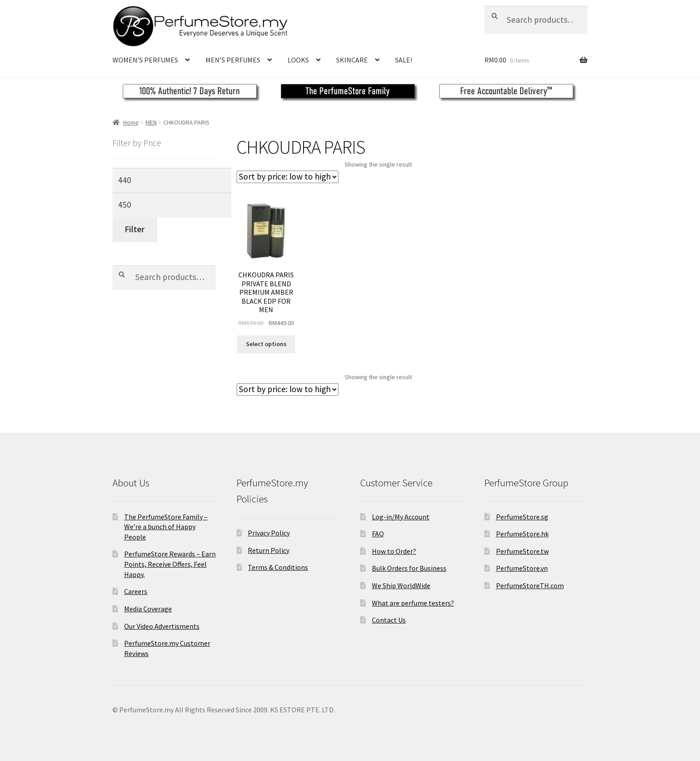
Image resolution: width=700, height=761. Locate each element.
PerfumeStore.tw (522, 551)
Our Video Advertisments (162, 626)
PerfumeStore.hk (522, 534)
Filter (135, 229)
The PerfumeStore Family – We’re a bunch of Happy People (166, 527)
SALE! (404, 60)
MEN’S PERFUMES (233, 60)
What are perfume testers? (413, 603)
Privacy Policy (269, 533)
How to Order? (394, 551)
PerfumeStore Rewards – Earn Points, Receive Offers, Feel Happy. (170, 564)
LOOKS (298, 60)
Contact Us (389, 620)
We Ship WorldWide (401, 585)
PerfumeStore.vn (522, 568)
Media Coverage (148, 609)
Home (131, 122)
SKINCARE (352, 60)
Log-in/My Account (401, 517)
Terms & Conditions (278, 567)
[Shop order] (287, 177)
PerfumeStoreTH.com (530, 585)
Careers (136, 591)
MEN (151, 122)
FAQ (378, 534)
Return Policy (269, 550)
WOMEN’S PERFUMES (145, 60)
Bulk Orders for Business (409, 568)
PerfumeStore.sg (522, 517)
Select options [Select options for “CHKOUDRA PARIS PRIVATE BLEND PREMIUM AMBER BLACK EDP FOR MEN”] (266, 344)
